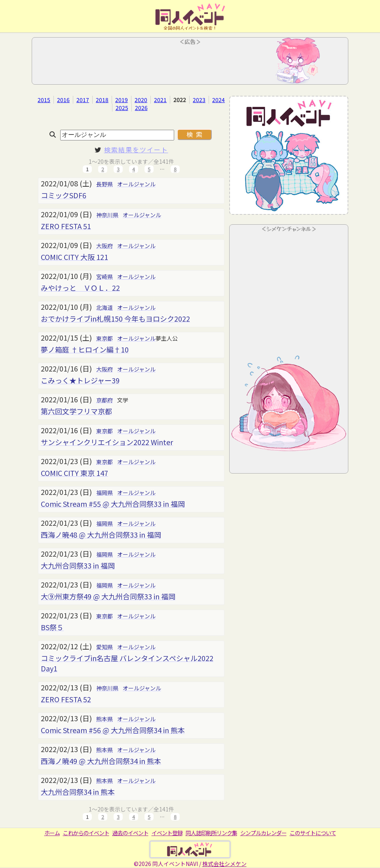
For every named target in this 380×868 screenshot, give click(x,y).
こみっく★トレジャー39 (80, 380)
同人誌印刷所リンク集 (211, 833)
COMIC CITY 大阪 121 (74, 257)
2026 (141, 108)
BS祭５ (52, 627)
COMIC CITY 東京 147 (74, 473)
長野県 (104, 184)
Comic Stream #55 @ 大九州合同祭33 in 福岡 (113, 504)
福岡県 (104, 493)
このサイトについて (313, 833)
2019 (122, 100)
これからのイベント (86, 833)
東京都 (104, 338)
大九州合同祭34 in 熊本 (78, 792)
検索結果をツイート (136, 150)
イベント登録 (167, 833)
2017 (83, 100)
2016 (63, 100)
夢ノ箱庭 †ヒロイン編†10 (85, 349)
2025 (122, 108)
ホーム (52, 833)
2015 (44, 100)
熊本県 (104, 719)
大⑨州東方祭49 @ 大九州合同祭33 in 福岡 (108, 596)
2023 (199, 100)
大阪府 (104, 246)
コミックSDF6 (64, 195)
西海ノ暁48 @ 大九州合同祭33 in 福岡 (101, 534)
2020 (141, 100)
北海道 (104, 307)
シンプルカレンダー (263, 833)
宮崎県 (104, 277)
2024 (218, 100)
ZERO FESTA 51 (66, 226)
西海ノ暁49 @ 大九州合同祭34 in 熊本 (101, 761)
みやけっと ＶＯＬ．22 (80, 288)
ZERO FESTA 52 (66, 699)
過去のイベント (130, 833)
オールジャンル (136, 184)
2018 (102, 100)
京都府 (104, 400)
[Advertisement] (190, 63)
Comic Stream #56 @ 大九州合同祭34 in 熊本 (113, 730)
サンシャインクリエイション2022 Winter (107, 442)
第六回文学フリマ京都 (76, 411)
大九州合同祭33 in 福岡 (78, 565)
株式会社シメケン (224, 864)
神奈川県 (107, 215)
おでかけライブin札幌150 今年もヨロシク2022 (115, 318)
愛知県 (104, 647)
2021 (160, 100)
